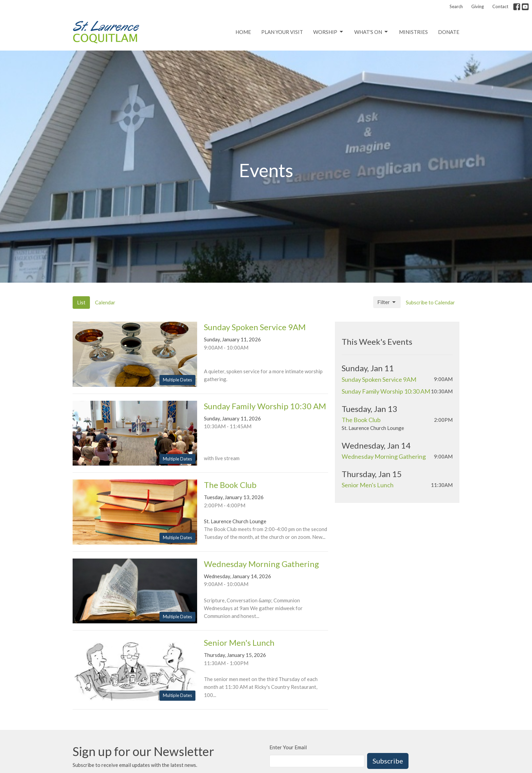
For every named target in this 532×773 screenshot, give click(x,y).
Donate (449, 32)
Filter (387, 302)
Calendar (105, 302)
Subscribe (388, 761)
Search (456, 6)
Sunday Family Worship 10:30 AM (386, 391)
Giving (478, 6)
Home (243, 32)
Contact (500, 6)
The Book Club (361, 420)
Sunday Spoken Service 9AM (379, 379)
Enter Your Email (288, 747)
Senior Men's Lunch (368, 485)
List (81, 302)
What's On (372, 32)
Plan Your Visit (282, 32)
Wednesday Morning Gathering (384, 456)
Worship (329, 32)
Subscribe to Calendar (430, 302)
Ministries (413, 32)
